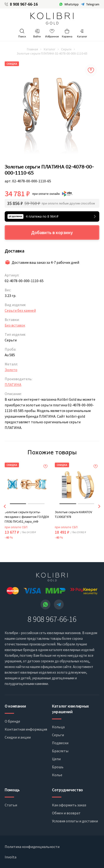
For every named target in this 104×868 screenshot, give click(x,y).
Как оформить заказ (69, 805)
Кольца (58, 727)
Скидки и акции (18, 737)
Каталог (50, 49)
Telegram (93, 4)
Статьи (11, 805)
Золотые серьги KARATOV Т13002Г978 (73, 514)
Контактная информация (26, 729)
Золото (11, 370)
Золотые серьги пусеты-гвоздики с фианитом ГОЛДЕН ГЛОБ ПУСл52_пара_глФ (27, 517)
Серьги (66, 49)
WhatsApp (72, 4)
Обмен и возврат (66, 813)
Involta (11, 857)
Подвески (60, 743)
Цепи (56, 759)
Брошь (58, 767)
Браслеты (60, 751)
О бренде (12, 721)
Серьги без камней (20, 310)
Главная (32, 49)
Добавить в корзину (52, 232)
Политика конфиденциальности (32, 847)
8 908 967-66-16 (24, 4)
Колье (57, 775)
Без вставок (15, 325)
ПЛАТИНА (13, 384)
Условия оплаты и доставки (75, 821)
